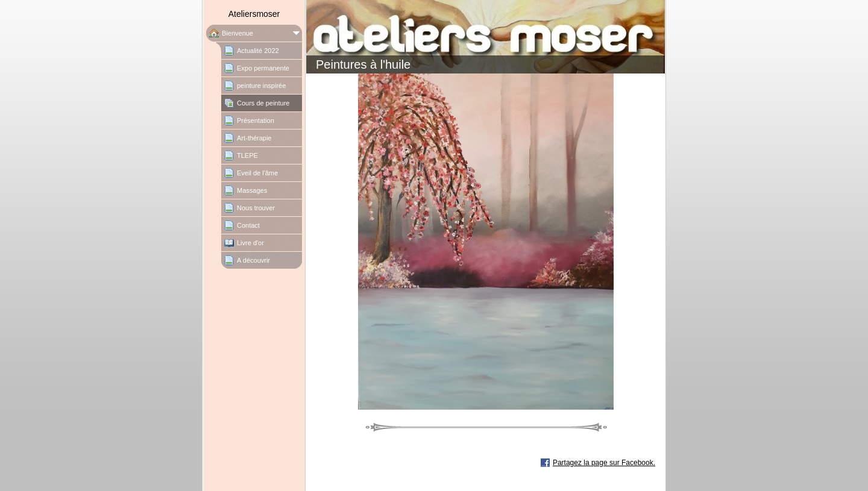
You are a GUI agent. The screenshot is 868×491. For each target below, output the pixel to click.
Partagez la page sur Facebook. (604, 463)
